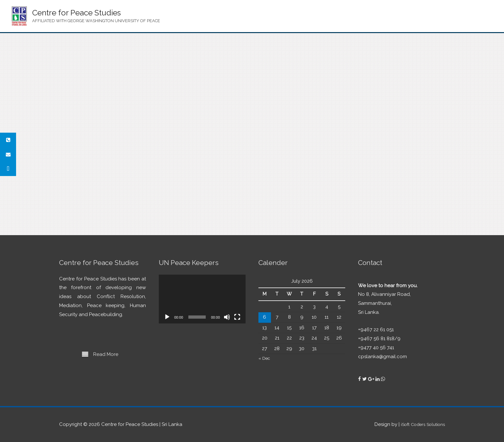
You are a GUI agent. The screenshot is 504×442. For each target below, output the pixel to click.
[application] (202, 299)
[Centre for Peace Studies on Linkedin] (378, 379)
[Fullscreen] (237, 317)
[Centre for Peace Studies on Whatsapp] (383, 379)
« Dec (265, 358)
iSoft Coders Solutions (419, 424)
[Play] (167, 317)
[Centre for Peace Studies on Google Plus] (372, 379)
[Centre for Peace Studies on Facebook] (360, 379)
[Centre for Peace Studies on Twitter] (365, 379)
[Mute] (227, 317)
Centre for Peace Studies (76, 13)
